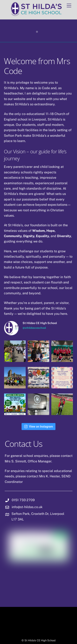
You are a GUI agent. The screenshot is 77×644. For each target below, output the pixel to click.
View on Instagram (38, 427)
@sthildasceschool (34, 328)
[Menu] (69, 6)
